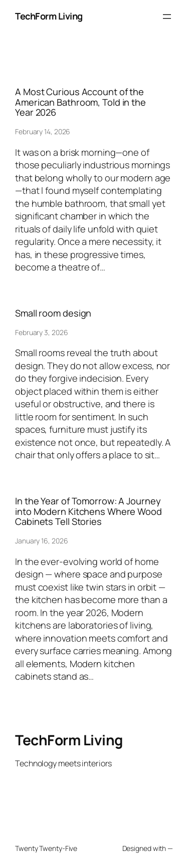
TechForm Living (49, 16)
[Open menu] (167, 17)
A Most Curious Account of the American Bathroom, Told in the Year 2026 (80, 102)
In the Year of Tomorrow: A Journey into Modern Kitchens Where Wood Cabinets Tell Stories (88, 511)
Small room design (53, 313)
